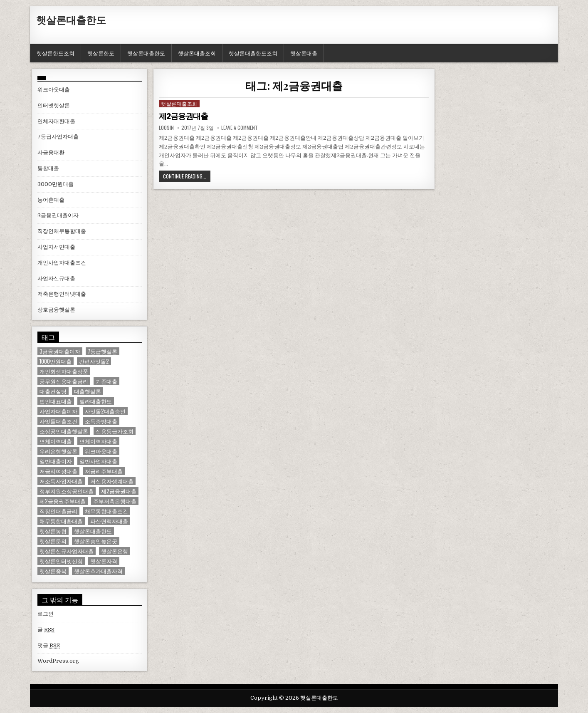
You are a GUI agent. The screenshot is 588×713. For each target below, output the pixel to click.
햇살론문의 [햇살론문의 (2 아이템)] (53, 541)
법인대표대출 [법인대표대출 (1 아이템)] (56, 401)
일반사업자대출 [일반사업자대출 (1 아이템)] (98, 461)
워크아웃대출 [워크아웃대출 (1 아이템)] (101, 451)
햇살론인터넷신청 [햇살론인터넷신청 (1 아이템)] (61, 561)
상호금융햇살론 (56, 310)
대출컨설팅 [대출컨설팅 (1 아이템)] (53, 391)
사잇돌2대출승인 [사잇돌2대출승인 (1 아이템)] (105, 411)
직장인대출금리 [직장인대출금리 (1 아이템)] (58, 511)
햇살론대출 (304, 53)
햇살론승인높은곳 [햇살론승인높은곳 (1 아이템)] (96, 541)
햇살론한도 (101, 53)
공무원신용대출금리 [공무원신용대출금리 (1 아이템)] (64, 381)
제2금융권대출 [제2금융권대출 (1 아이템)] (119, 491)
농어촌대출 (51, 200)
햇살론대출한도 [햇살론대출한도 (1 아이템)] (93, 531)
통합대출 (48, 168)
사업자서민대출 (56, 247)
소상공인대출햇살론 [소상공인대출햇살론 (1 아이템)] (64, 431)
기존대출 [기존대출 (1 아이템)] (106, 381)
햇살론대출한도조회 (253, 53)
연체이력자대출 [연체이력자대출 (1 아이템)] (98, 441)
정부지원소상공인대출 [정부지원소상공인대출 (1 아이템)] (67, 491)
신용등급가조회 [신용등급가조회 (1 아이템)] (115, 431)
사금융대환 (51, 152)
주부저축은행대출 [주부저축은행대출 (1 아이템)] (115, 501)
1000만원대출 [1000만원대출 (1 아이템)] (56, 361)
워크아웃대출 (54, 90)
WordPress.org (58, 661)
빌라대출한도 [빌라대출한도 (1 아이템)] (96, 401)
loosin (166, 128)
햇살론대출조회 (197, 53)
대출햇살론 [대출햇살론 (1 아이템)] (88, 391)
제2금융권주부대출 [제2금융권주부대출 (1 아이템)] (63, 501)
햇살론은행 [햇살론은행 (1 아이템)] (115, 551)
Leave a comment (240, 128)
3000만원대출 (56, 184)
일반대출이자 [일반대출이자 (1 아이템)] (56, 461)
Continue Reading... (185, 176)
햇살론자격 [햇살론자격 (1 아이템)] (104, 561)
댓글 (49, 646)
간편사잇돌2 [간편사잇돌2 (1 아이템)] (94, 361)
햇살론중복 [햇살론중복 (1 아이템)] (53, 571)
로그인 (46, 614)
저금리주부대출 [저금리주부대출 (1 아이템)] (104, 471)
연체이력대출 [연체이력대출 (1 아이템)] (56, 441)
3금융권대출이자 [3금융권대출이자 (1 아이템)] (60, 351)
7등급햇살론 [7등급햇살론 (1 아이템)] (103, 351)
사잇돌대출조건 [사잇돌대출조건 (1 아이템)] (58, 421)
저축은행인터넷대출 (62, 294)
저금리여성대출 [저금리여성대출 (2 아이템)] (58, 471)
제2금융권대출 (185, 116)
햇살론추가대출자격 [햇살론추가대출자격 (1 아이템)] (98, 571)
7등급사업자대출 (58, 137)
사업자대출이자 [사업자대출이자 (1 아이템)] (58, 411)
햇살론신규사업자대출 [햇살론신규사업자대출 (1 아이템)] (67, 551)
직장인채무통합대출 (62, 231)
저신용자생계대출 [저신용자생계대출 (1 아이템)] (112, 481)
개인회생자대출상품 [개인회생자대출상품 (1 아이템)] (64, 371)
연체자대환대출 (56, 121)
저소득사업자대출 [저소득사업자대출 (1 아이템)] (61, 481)
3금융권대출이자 (58, 215)
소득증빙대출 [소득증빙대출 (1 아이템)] (101, 421)
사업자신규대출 (56, 279)
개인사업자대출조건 (62, 263)
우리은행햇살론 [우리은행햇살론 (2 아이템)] (58, 451)
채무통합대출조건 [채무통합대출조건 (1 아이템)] (106, 511)
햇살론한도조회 (56, 53)
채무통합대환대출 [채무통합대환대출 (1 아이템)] (61, 521)
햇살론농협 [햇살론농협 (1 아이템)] (53, 531)
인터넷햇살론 (54, 105)
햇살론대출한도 (71, 20)
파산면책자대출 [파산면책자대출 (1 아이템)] (109, 521)
